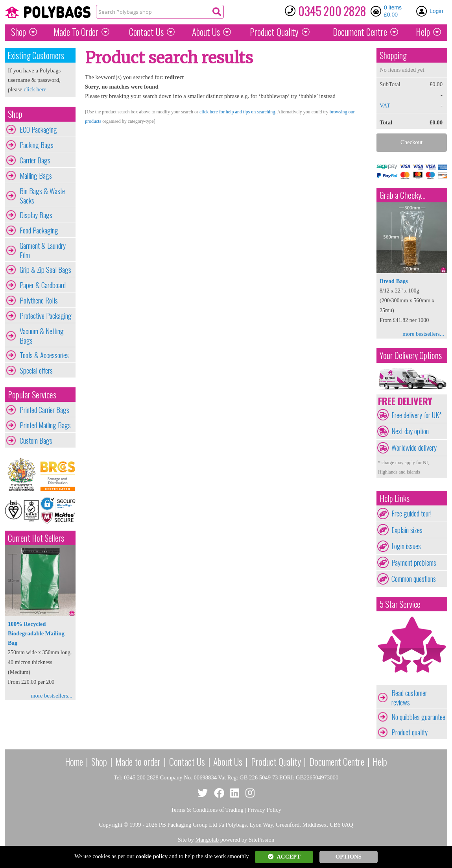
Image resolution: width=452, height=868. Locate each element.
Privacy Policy (264, 810)
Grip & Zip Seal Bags (45, 270)
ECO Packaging (38, 130)
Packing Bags (37, 145)
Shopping (393, 55)
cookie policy (152, 856)
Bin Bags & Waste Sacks (42, 196)
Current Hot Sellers (36, 538)
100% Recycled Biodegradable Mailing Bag (36, 633)
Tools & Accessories (44, 355)
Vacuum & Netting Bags (42, 336)
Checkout (411, 142)
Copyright (110, 825)
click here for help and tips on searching (237, 112)
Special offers (36, 370)
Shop (18, 32)
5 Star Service (400, 604)
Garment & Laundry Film (43, 250)
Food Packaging (39, 230)
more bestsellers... (52, 696)
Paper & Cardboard (43, 285)
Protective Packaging (46, 316)
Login (436, 11)
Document (360, 32)
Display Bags (36, 215)
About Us (206, 32)
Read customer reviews (409, 698)
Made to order (138, 761)
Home (74, 761)
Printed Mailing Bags (45, 425)
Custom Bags (36, 440)
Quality (274, 32)
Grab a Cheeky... (403, 195)
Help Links (395, 498)
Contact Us (146, 32)
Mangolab (207, 840)
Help (423, 32)
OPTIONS (349, 857)
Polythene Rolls (39, 300)
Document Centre (337, 761)
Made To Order (76, 32)
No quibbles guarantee (418, 717)
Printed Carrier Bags (44, 410)
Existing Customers (36, 55)
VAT (385, 105)
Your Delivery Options (411, 355)
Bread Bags (394, 281)
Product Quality (276, 761)
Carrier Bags (35, 160)
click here (35, 89)
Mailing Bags (36, 176)
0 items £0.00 (393, 11)
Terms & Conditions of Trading (207, 810)
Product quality (410, 732)
